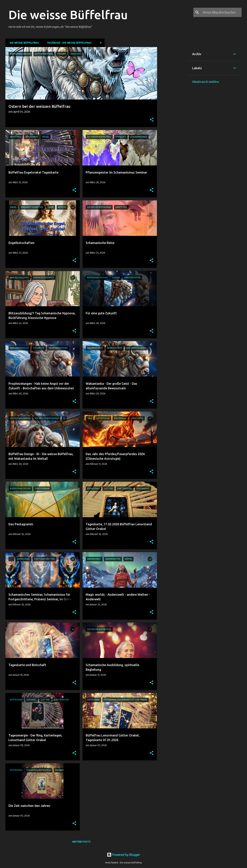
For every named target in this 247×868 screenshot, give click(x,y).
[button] (152, 120)
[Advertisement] (172, 105)
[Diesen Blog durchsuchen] (221, 12)
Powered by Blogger (123, 855)
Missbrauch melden (206, 82)
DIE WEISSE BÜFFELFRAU (23, 43)
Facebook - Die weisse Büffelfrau (68, 43)
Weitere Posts (81, 842)
